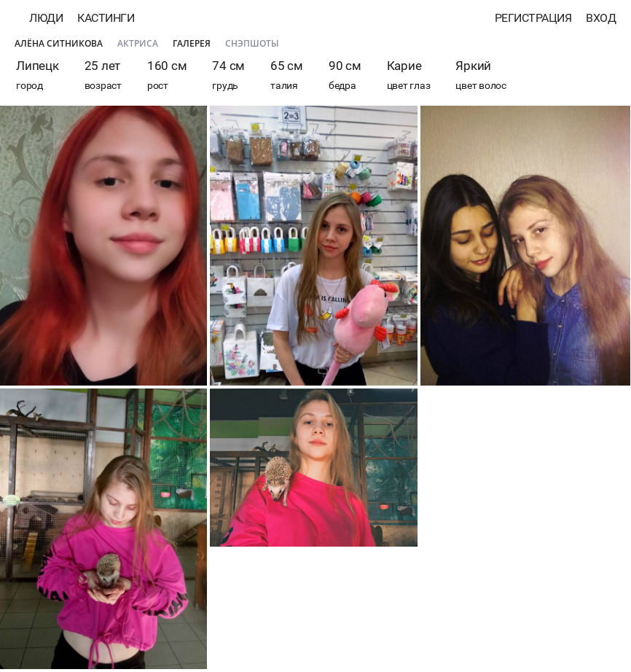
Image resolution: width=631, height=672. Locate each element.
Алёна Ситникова (59, 43)
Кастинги (106, 18)
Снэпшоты (252, 43)
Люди (46, 18)
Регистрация (533, 18)
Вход (601, 18)
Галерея (192, 43)
